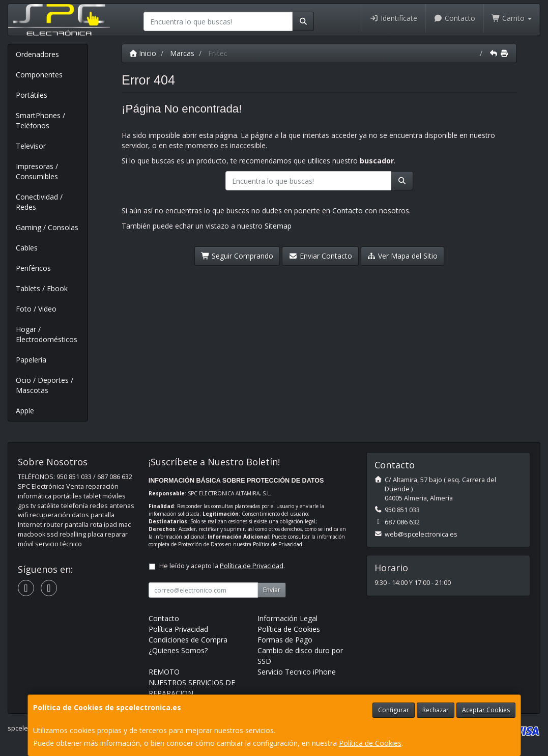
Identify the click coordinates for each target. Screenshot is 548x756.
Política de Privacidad (278, 544)
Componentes (39, 75)
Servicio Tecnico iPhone (297, 672)
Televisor (31, 146)
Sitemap (278, 226)
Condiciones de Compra (188, 640)
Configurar (394, 710)
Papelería (31, 360)
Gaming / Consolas (47, 227)
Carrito (512, 18)
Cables (27, 248)
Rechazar (436, 710)
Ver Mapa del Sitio (403, 256)
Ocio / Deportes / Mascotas (45, 385)
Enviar (272, 590)
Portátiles (32, 95)
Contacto (454, 18)
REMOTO (164, 672)
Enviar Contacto (320, 256)
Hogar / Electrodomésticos (47, 334)
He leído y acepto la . (222, 566)
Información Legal (287, 618)
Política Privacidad (178, 629)
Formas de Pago (285, 640)
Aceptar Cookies (486, 710)
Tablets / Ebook (42, 288)
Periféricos (33, 268)
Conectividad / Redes (39, 202)
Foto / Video (36, 309)
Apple (25, 411)
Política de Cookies (370, 743)
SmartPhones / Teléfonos (40, 120)
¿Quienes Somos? (178, 650)
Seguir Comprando (237, 256)
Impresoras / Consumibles (37, 171)
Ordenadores (37, 54)
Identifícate (394, 18)
